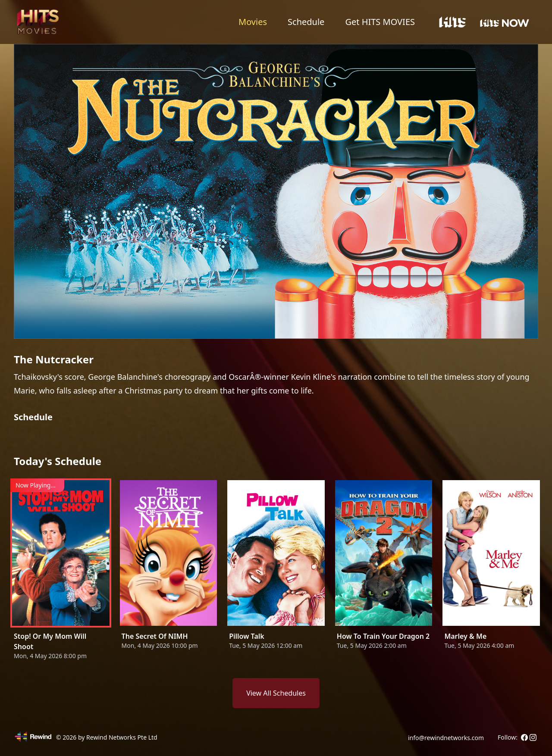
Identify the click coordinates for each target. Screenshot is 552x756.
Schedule (306, 22)
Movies (253, 22)
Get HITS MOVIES (380, 22)
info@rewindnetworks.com (446, 738)
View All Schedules (276, 693)
